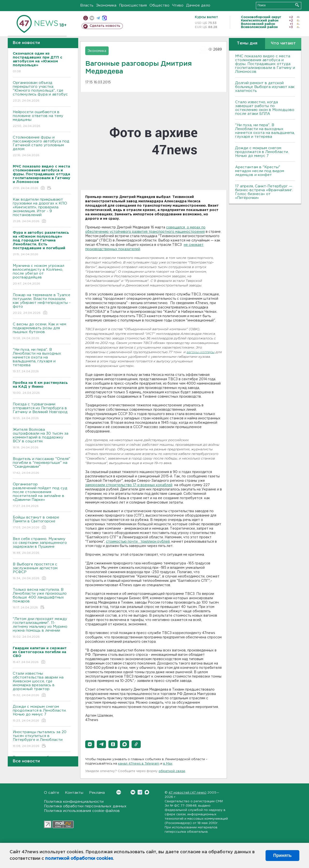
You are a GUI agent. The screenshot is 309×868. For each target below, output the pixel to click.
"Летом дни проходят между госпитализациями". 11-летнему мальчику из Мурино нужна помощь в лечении (42, 628)
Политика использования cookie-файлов (82, 811)
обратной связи (172, 771)
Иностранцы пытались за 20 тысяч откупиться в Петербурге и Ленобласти (42, 739)
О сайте (52, 793)
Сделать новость (105, 26)
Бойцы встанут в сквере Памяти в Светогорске (42, 523)
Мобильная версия (86, 18)
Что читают (283, 43)
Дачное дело (198, 5)
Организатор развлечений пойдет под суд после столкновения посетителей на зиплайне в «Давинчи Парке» (42, 495)
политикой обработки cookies (79, 859)
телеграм (98, 18)
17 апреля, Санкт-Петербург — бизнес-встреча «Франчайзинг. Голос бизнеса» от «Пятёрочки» (264, 192)
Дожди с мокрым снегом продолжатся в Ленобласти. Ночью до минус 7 (42, 714)
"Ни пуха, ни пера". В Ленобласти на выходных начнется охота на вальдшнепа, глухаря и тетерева (42, 361)
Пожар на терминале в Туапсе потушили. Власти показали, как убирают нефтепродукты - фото (42, 304)
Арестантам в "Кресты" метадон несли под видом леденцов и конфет (260, 171)
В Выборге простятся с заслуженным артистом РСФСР (42, 572)
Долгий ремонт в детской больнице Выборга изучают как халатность (265, 87)
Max (147, 792)
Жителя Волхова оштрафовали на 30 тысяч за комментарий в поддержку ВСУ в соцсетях (42, 439)
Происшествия (133, 5)
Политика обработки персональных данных (85, 806)
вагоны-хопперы (201, 352)
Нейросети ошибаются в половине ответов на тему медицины (42, 119)
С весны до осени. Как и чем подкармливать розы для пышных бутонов (42, 332)
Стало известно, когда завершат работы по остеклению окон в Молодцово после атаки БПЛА (265, 108)
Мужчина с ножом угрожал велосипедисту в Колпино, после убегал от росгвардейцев (42, 275)
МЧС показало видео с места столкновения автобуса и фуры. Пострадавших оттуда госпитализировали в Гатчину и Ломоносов (265, 64)
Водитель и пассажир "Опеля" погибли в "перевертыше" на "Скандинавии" (42, 466)
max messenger (104, 18)
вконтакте (92, 18)
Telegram (140, 792)
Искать (297, 5)
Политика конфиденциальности (74, 802)
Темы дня (247, 43)
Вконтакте (119, 792)
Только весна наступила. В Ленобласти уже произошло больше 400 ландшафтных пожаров (42, 599)
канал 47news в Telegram (139, 764)
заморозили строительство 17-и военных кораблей (129, 485)
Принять (282, 855)
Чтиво (178, 5)
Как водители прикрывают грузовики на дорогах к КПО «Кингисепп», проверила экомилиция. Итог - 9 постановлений (42, 211)
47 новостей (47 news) (187, 793)
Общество (159, 5)
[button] (90, 744)
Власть (87, 5)
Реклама (97, 793)
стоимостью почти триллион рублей (138, 542)
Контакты (74, 793)
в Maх (168, 764)
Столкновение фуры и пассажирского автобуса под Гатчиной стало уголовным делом (42, 147)
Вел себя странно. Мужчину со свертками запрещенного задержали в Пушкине (42, 546)
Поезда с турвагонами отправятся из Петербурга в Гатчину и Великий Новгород (42, 412)
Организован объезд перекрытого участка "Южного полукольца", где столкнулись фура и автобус (42, 92)
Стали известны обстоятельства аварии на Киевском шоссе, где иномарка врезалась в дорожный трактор (42, 685)
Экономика (106, 5)
